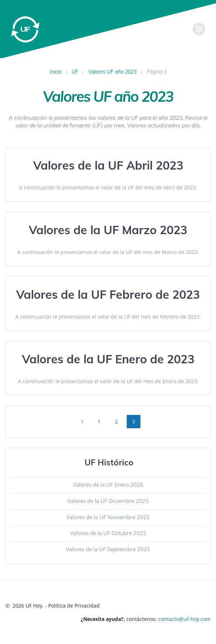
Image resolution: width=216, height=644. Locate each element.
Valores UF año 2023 (112, 72)
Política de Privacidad (74, 606)
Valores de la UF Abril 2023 (108, 165)
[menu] (199, 29)
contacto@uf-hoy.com (184, 619)
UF (75, 72)
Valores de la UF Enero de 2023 (108, 359)
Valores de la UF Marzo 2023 (108, 230)
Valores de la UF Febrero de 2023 (108, 294)
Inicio (56, 72)
